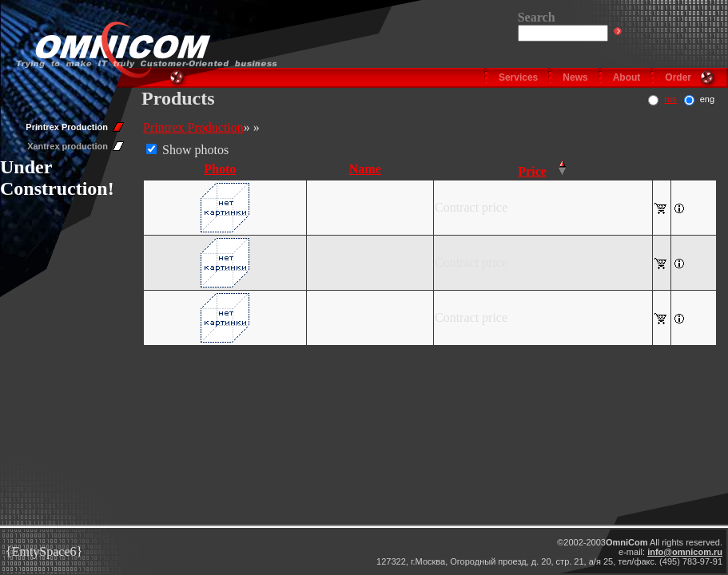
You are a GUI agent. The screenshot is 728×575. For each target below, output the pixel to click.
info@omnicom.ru (685, 552)
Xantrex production (68, 146)
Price (532, 171)
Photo (220, 169)
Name (365, 169)
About (627, 77)
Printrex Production (67, 127)
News (575, 77)
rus (670, 99)
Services (518, 77)
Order (678, 77)
